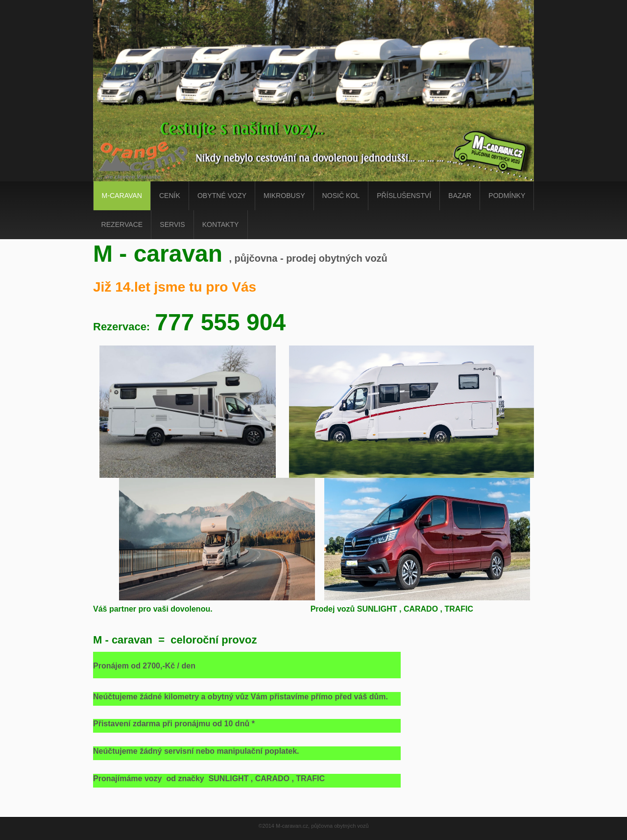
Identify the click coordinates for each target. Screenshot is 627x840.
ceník (170, 196)
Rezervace (122, 224)
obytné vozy (222, 196)
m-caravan (122, 196)
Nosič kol (341, 196)
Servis (172, 224)
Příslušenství (404, 196)
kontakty (221, 224)
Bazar (460, 196)
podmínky (507, 196)
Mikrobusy (284, 196)
